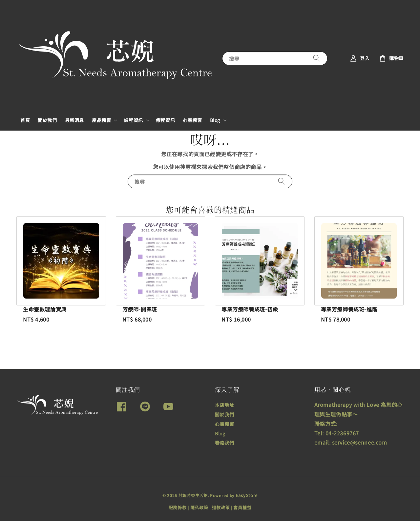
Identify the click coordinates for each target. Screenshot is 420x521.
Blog (215, 120)
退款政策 (221, 507)
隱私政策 (199, 507)
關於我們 (47, 120)
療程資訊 (165, 120)
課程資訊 (133, 120)
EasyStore (247, 495)
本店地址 (224, 405)
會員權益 (242, 507)
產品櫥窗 (101, 120)
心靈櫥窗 (192, 120)
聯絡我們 (224, 443)
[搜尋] (317, 58)
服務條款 (178, 507)
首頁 (25, 120)
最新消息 (74, 120)
